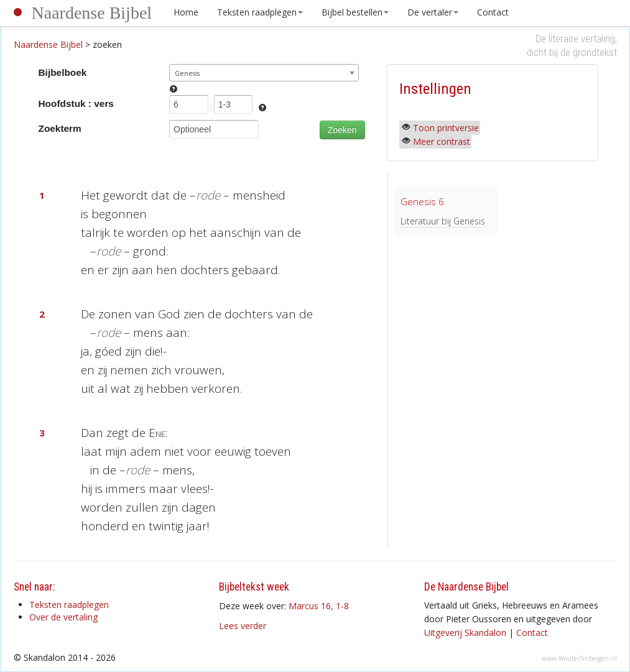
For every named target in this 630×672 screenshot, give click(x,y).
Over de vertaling (63, 617)
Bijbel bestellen (355, 12)
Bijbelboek (63, 72)
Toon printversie (446, 128)
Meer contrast (442, 141)
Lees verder (243, 626)
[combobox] (264, 73)
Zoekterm (60, 128)
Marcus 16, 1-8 (319, 606)
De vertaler (433, 12)
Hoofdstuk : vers (76, 104)
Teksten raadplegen (260, 12)
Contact (493, 12)
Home (186, 12)
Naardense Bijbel (92, 13)
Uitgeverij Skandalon (465, 633)
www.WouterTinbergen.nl (579, 658)
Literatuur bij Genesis (443, 221)
